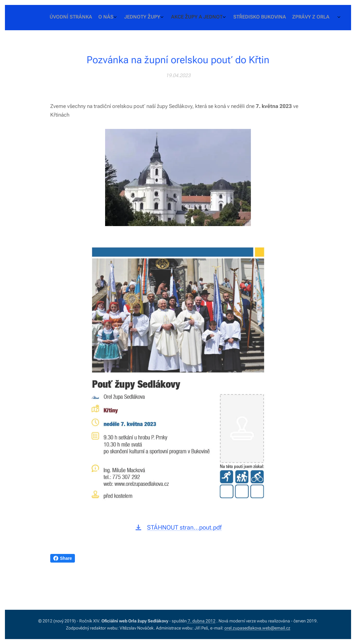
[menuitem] (290, 18)
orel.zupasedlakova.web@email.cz (257, 628)
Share (63, 558)
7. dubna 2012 (201, 621)
